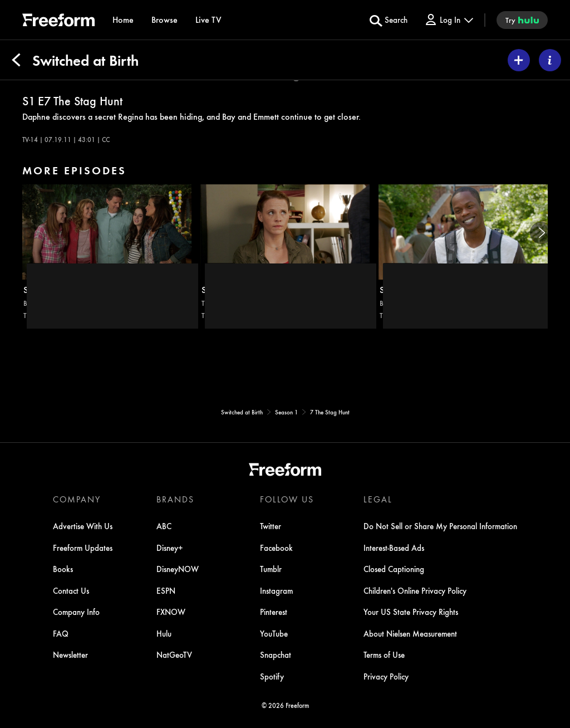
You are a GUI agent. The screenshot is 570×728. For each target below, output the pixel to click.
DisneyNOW (178, 569)
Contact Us (71, 590)
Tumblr (271, 569)
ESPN (166, 590)
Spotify (272, 676)
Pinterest (274, 612)
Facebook (276, 548)
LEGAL (378, 499)
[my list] (519, 60)
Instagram (276, 590)
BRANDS (175, 499)
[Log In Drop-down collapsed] (449, 20)
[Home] (123, 20)
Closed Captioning (394, 569)
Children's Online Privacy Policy (415, 590)
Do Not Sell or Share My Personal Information (440, 526)
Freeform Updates (83, 548)
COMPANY (77, 499)
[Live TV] (208, 20)
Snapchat (276, 654)
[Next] (541, 233)
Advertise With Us (83, 526)
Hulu (164, 633)
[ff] (58, 22)
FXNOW (171, 612)
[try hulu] (522, 20)
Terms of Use (384, 654)
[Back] (16, 60)
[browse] (164, 20)
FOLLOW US (287, 499)
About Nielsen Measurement (410, 633)
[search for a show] (389, 20)
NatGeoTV (174, 654)
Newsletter (70, 654)
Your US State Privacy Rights (411, 612)
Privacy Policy (386, 676)
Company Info (76, 612)
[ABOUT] (550, 60)
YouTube (274, 633)
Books (63, 569)
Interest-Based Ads (394, 548)
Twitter (271, 526)
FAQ (61, 633)
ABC (164, 526)
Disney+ (170, 548)
